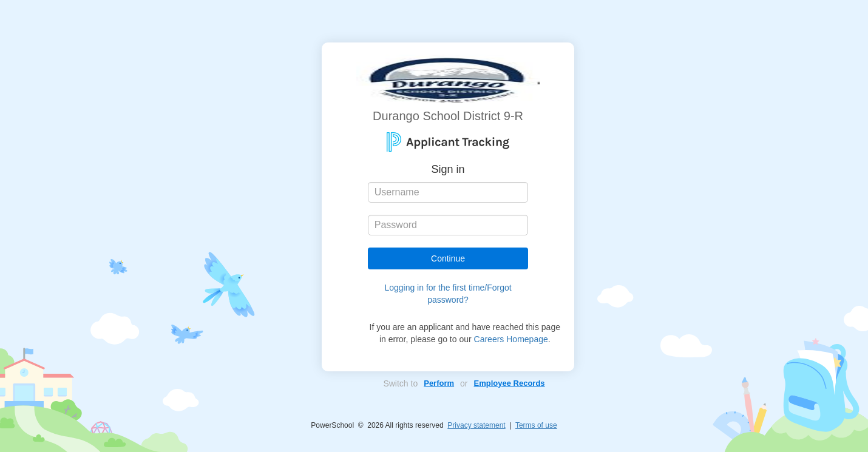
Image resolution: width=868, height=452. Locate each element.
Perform (439, 383)
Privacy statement (476, 425)
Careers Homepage (511, 339)
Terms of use (536, 425)
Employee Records (510, 383)
